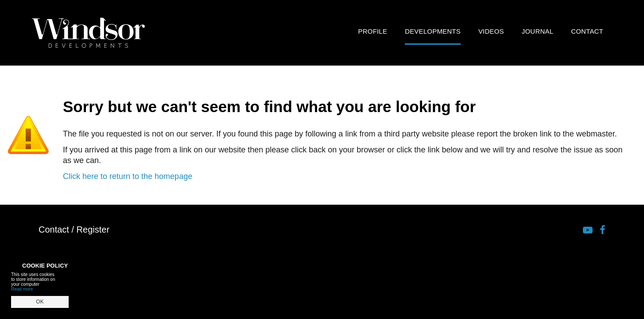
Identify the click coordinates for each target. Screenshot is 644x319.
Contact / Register (74, 230)
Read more (22, 289)
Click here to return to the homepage (128, 176)
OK (40, 302)
